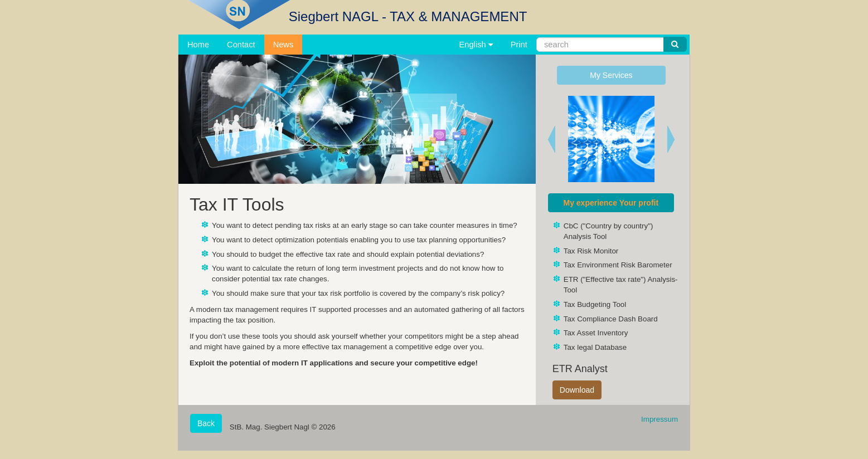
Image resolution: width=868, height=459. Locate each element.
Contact (241, 45)
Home (198, 45)
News (283, 45)
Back (206, 423)
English (476, 45)
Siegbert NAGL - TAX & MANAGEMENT (408, 16)
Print (519, 45)
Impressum (660, 419)
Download (577, 390)
